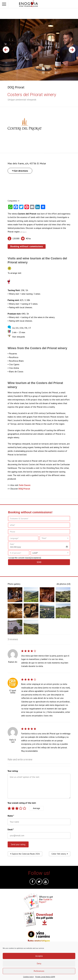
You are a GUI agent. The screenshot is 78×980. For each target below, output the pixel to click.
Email (11, 829)
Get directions (21, 171)
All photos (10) (64, 584)
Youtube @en (46, 882)
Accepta (39, 956)
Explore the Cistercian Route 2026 (26, 854)
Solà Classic (25, 485)
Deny (39, 963)
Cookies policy (29, 977)
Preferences (39, 971)
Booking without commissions (27, 246)
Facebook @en (33, 882)
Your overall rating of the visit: (22, 803)
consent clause (24, 558)
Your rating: (13, 771)
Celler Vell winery (59, 854)
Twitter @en (39, 882)
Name (11, 816)
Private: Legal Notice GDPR (45, 977)
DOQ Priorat (16, 87)
